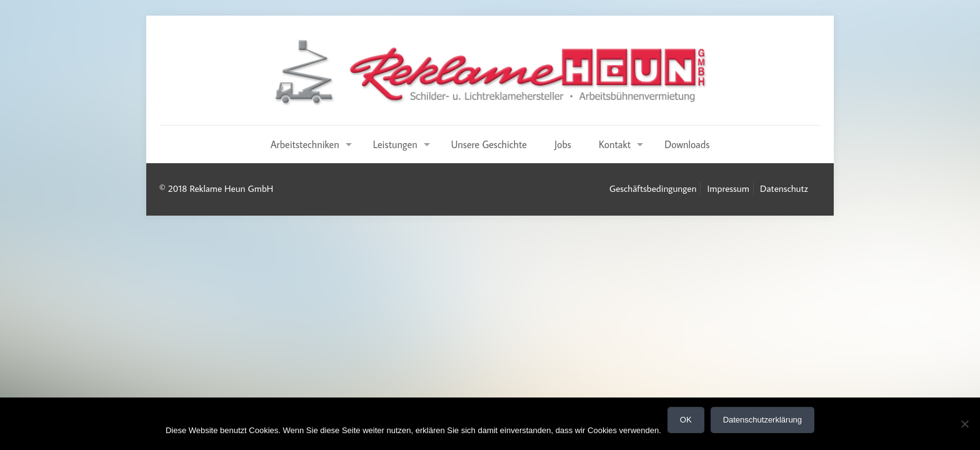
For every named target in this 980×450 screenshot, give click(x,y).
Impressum (728, 188)
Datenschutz (784, 188)
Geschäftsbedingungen (653, 188)
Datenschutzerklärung (762, 420)
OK (686, 420)
